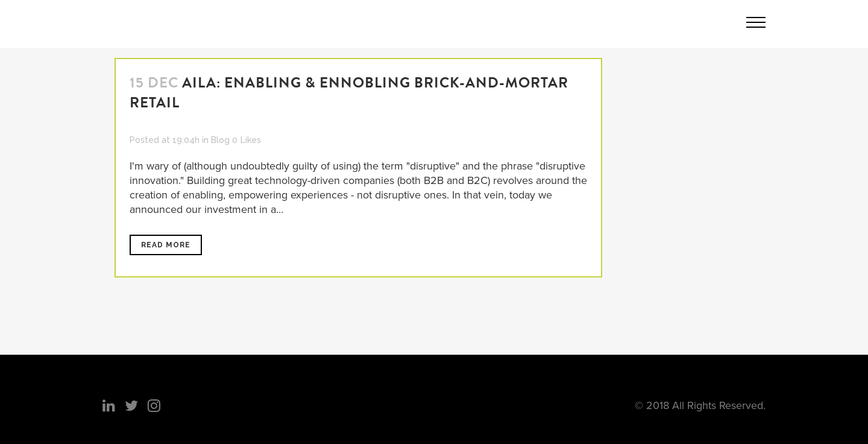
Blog (220, 140)
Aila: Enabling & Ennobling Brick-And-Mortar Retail (349, 93)
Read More (166, 245)
